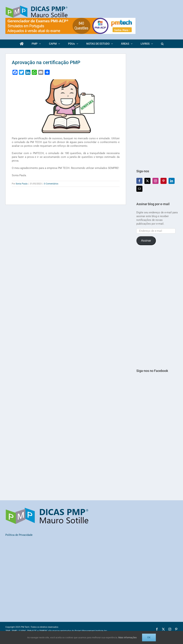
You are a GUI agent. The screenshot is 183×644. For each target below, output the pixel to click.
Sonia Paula (22, 184)
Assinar (146, 241)
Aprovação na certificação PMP (46, 62)
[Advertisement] (157, 107)
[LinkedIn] (172, 181)
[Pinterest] (164, 181)
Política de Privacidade (19, 535)
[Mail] (139, 189)
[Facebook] (139, 181)
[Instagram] (155, 181)
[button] (162, 44)
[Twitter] (147, 181)
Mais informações (128, 637)
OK (149, 637)
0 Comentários (51, 184)
